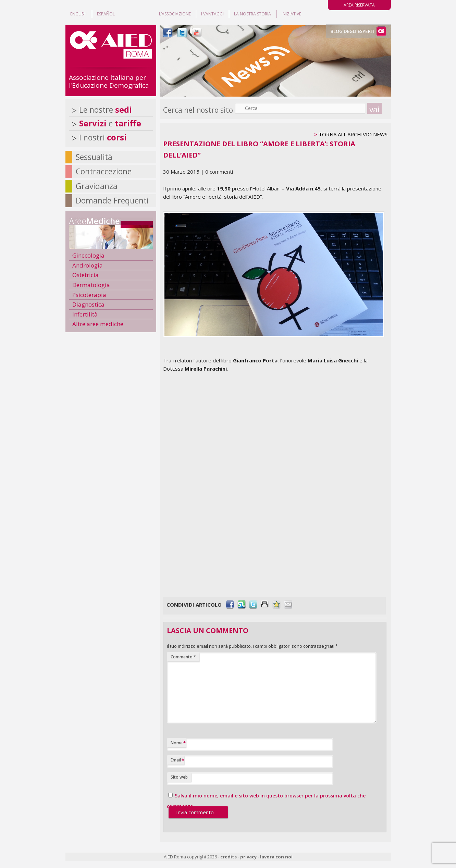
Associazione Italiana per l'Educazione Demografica (109, 81)
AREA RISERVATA (359, 5)
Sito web (179, 777)
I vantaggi (212, 14)
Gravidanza (97, 186)
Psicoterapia (89, 295)
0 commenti (219, 172)
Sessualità (94, 157)
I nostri (103, 137)
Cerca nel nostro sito (198, 110)
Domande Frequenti (112, 200)
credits (229, 857)
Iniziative (291, 14)
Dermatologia (91, 285)
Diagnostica (88, 304)
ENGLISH (78, 14)
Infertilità (85, 314)
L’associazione (175, 14)
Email (177, 760)
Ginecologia (88, 255)
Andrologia (88, 265)
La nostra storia (252, 14)
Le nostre (106, 110)
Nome (178, 743)
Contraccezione (104, 171)
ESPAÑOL (106, 14)
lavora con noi (276, 857)
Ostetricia (85, 275)
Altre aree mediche (98, 324)
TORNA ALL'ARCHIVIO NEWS (353, 134)
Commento (183, 657)
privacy (248, 857)
